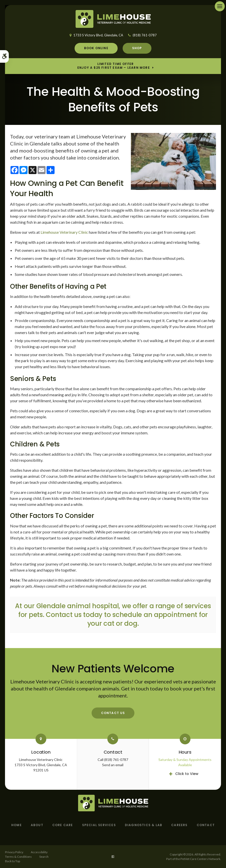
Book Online (96, 48)
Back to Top (13, 861)
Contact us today (74, 615)
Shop (137, 48)
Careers (179, 825)
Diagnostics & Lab (144, 825)
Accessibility (39, 852)
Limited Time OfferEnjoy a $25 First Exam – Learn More (114, 66)
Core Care (63, 825)
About (37, 825)
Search (44, 857)
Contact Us (113, 713)
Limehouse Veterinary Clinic (64, 232)
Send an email (113, 765)
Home (17, 825)
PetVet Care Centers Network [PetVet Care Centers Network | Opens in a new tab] (200, 859)
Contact (206, 825)
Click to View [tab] (187, 774)
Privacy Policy (14, 852)
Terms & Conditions (18, 857)
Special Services (99, 825)
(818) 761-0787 (145, 35)
